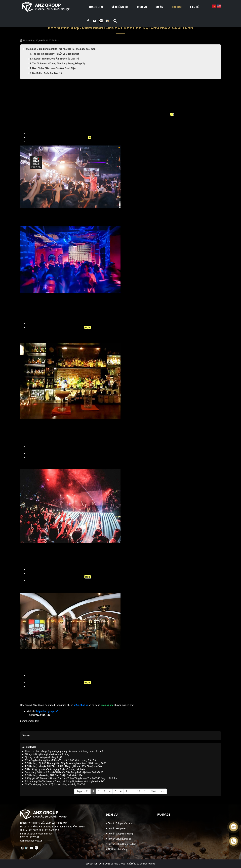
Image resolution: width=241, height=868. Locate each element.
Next (153, 791)
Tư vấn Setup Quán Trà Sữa (122, 844)
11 (145, 791)
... (132, 791)
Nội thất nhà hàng (117, 849)
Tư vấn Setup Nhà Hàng (120, 834)
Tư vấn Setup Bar (117, 828)
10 (139, 791)
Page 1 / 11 (82, 791)
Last (162, 791)
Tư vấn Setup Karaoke (119, 839)
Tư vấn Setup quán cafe (120, 823)
